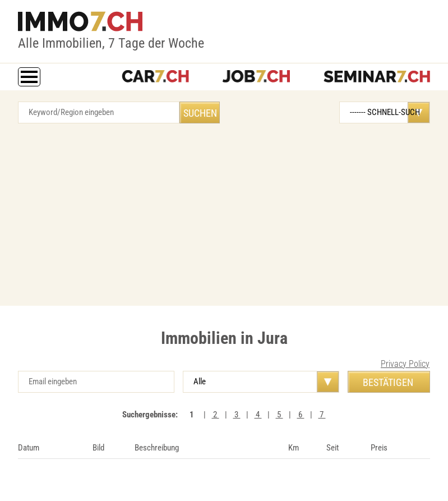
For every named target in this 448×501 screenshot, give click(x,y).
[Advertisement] (224, 210)
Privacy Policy (405, 364)
